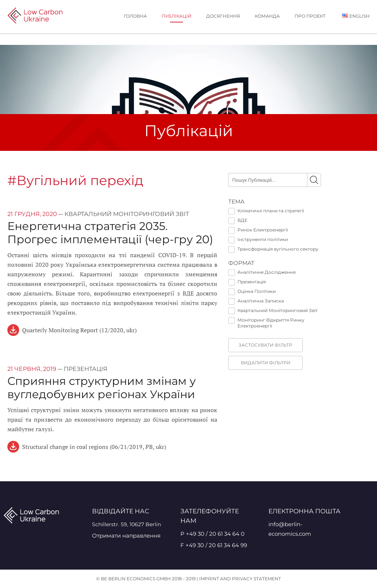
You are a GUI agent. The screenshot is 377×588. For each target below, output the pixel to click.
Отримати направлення (126, 536)
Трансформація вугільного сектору (273, 249)
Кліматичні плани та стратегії (266, 211)
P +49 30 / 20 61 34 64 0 (212, 534)
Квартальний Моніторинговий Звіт (273, 311)
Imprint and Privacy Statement (240, 579)
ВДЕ (238, 220)
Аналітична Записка (256, 301)
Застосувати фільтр (265, 345)
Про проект (310, 16)
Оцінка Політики (252, 291)
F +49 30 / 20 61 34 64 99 (214, 545)
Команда (267, 16)
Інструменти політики (258, 240)
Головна (135, 16)
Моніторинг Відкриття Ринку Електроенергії (266, 323)
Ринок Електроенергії (258, 230)
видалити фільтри (266, 363)
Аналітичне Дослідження (262, 272)
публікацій (177, 16)
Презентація (247, 282)
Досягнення (223, 16)
